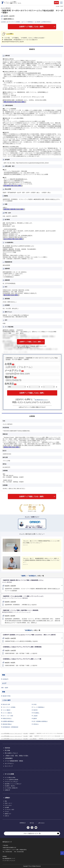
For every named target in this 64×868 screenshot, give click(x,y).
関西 (2, 688)
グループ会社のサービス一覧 (32, 833)
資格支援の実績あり (7, 724)
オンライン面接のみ (7, 713)
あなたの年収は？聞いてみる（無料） (13, 239)
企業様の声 (7, 790)
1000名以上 (36, 724)
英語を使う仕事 (6, 704)
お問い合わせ (41, 823)
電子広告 (32, 823)
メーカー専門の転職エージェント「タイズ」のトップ (11, 733)
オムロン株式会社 (6, 8)
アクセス (7, 812)
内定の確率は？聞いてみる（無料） (13, 186)
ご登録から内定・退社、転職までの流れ (17, 756)
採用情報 (22, 823)
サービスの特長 (9, 774)
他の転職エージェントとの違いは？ (13, 784)
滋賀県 (6, 688)
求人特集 (7, 750)
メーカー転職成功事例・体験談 (14, 761)
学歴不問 (35, 710)
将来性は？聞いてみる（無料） (12, 447)
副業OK (35, 719)
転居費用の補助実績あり (8, 721)
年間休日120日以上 (7, 719)
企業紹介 (7, 798)
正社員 (35, 704)
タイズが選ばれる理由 (10, 778)
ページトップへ (62, 853)
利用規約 (5, 856)
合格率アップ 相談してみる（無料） (32, 27)
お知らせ (7, 816)
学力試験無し (36, 713)
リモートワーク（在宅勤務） (9, 707)
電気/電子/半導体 (6, 696)
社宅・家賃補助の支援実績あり (41, 721)
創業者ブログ (8, 814)
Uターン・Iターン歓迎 (8, 716)
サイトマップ (9, 766)
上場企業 (35, 716)
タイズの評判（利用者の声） (12, 788)
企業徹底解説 (9, 758)
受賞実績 (7, 748)
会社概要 (7, 807)
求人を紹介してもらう (11, 753)
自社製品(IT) (5, 679)
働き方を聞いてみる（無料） (11, 295)
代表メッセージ (8, 803)
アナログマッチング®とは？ (11, 782)
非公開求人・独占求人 (10, 786)
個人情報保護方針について (9, 859)
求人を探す (26, 733)
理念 (6, 801)
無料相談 (56, 3)
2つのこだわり (8, 805)
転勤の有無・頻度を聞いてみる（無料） (14, 209)
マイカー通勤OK (6, 710)
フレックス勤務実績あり (39, 707)
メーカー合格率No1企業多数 (11, 780)
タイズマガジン (9, 763)
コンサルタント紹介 (9, 810)
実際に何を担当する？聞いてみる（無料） (14, 102)
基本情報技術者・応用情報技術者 (10, 727)
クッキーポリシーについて (9, 861)
